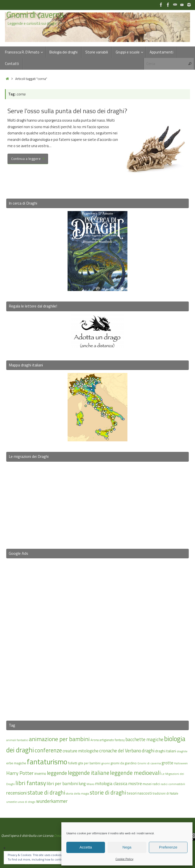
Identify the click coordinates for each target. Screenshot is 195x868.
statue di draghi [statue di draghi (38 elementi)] (46, 793)
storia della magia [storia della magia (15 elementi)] (77, 793)
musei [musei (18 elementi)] (147, 784)
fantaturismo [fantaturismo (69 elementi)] (47, 762)
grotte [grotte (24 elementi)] (167, 763)
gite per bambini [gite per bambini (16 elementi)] (89, 763)
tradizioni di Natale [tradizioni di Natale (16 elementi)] (165, 793)
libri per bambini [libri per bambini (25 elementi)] (62, 783)
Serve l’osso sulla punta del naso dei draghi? (67, 111)
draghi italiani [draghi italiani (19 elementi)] (166, 751)
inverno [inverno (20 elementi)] (40, 773)
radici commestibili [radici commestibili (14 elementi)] (173, 784)
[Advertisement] (97, 636)
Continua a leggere (29, 159)
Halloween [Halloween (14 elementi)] (181, 763)
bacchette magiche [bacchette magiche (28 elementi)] (144, 739)
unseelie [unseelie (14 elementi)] (11, 802)
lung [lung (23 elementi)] (82, 784)
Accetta (86, 847)
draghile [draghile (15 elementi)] (182, 751)
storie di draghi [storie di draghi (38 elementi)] (108, 793)
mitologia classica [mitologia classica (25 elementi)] (111, 783)
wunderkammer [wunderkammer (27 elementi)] (52, 801)
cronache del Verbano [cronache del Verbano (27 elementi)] (120, 751)
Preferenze (168, 847)
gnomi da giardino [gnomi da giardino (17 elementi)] (124, 763)
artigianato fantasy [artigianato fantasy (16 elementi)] (112, 740)
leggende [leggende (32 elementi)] (57, 773)
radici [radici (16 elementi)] (156, 784)
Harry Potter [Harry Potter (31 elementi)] (20, 773)
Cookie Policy (124, 859)
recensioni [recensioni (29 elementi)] (16, 793)
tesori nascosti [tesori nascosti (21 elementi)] (139, 793)
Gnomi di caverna (35, 15)
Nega (127, 847)
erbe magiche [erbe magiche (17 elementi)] (16, 763)
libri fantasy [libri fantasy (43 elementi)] (31, 783)
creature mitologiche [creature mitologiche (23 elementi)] (81, 751)
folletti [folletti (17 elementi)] (73, 763)
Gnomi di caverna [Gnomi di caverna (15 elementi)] (149, 763)
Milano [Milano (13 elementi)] (90, 784)
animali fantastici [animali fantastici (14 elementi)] (17, 740)
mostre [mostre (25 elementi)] (135, 783)
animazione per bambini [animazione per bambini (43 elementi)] (59, 739)
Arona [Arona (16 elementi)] (95, 740)
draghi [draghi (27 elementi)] (148, 751)
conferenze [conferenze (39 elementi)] (48, 750)
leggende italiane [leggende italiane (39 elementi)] (89, 773)
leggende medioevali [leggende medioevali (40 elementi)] (135, 773)
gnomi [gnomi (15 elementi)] (105, 763)
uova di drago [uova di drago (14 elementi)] (26, 802)
